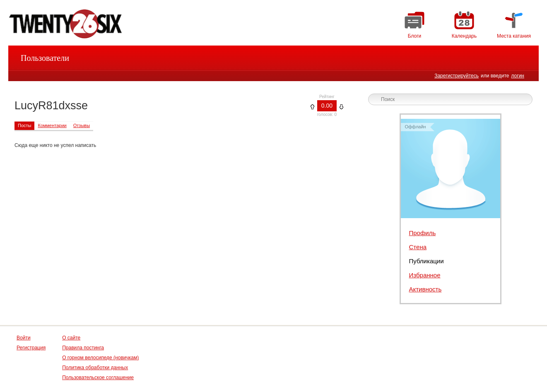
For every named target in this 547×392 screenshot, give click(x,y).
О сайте (71, 338)
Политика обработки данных (95, 368)
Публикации (427, 261)
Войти (24, 338)
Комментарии (52, 125)
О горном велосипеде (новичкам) (100, 358)
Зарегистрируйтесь (457, 76)
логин (518, 76)
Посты (24, 125)
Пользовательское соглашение (98, 378)
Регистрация (31, 348)
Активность (425, 289)
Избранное (425, 275)
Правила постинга (83, 348)
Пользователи (45, 58)
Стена (418, 247)
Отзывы (82, 125)
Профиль (423, 233)
